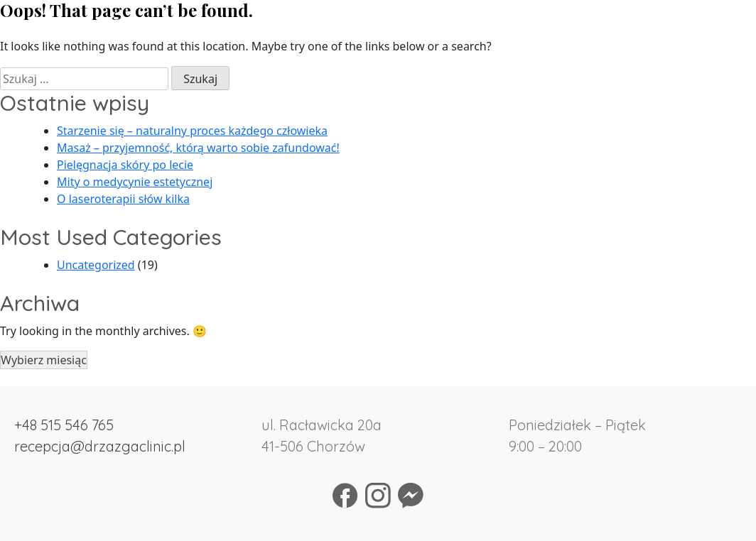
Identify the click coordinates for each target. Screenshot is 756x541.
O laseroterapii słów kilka (123, 199)
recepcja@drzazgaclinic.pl (100, 446)
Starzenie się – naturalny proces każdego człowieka (192, 131)
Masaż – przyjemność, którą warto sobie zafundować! (198, 148)
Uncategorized (96, 265)
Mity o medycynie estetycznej (135, 182)
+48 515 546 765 (64, 425)
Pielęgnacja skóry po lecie (125, 165)
